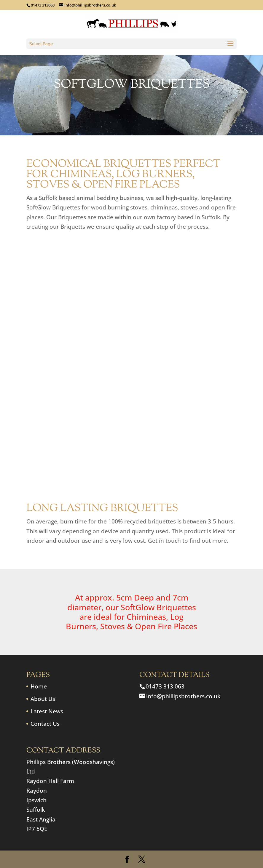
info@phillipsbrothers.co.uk (183, 696)
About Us (43, 699)
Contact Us (45, 724)
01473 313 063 (165, 686)
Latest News (47, 711)
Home (39, 686)
